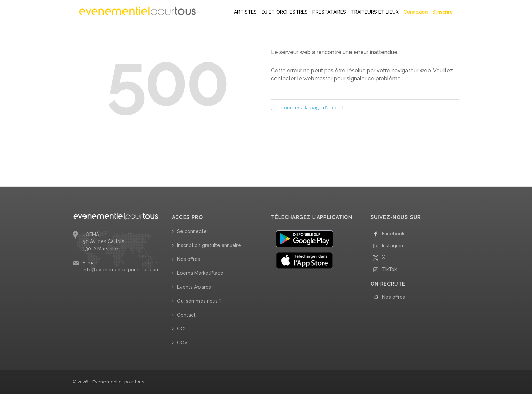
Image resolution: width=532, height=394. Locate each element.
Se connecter (193, 231)
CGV (182, 343)
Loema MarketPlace (200, 273)
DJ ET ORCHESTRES (285, 12)
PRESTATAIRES (329, 12)
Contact (186, 315)
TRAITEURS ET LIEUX (375, 12)
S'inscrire (442, 12)
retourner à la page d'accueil (307, 107)
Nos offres (189, 259)
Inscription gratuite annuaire (209, 245)
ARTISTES (245, 12)
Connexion (415, 12)
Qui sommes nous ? (199, 301)
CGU (182, 329)
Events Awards (194, 287)
